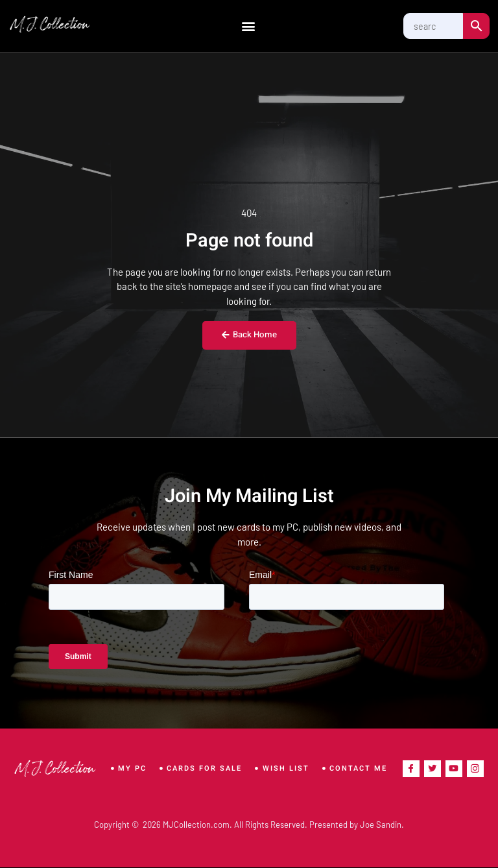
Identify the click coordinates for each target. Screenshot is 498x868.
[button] (248, 26)
